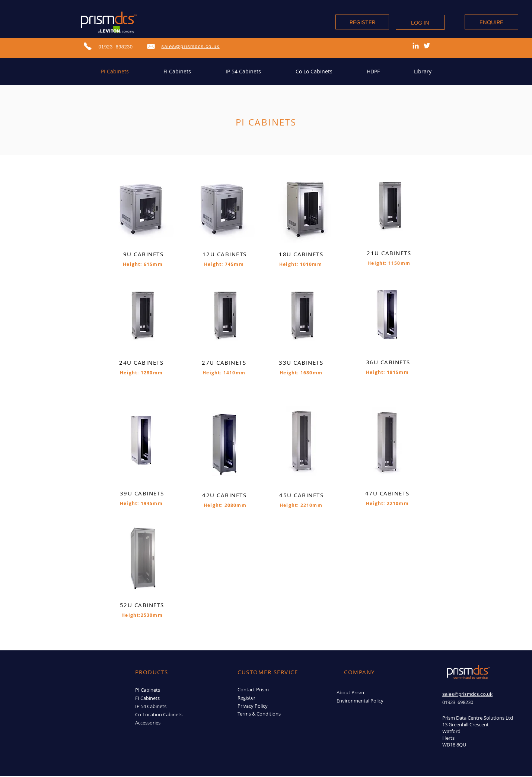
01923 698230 (116, 47)
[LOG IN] (420, 22)
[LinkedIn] (416, 46)
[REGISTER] (362, 22)
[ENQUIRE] (491, 22)
